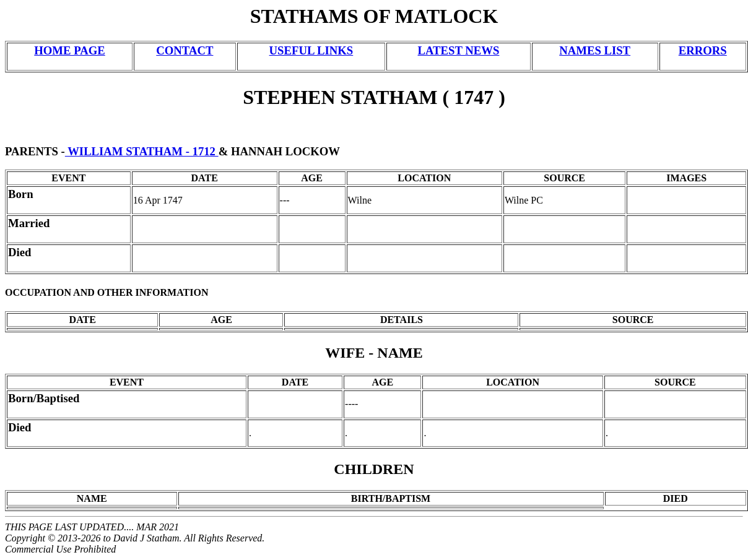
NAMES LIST (595, 50)
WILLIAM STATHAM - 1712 (142, 151)
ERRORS (703, 50)
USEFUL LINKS (311, 50)
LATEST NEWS (459, 50)
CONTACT (185, 50)
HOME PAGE (69, 50)
